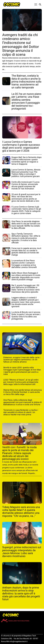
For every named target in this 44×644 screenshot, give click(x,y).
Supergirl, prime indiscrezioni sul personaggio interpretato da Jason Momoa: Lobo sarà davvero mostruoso (22, 552)
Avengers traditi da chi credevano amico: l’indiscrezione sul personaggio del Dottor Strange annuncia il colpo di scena (21, 45)
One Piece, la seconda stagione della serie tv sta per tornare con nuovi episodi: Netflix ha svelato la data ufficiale (26, 225)
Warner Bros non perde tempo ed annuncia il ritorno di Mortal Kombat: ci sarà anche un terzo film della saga (23, 392)
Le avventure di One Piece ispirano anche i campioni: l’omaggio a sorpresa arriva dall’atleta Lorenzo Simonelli (24, 264)
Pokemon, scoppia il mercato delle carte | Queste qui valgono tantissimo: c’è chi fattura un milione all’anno (22, 360)
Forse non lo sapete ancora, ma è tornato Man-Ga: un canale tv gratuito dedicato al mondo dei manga (26, 252)
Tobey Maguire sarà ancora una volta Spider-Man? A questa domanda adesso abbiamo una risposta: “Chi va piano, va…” (21, 512)
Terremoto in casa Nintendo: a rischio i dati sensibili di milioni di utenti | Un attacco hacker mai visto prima (21, 412)
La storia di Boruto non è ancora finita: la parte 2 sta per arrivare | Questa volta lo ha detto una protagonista (26, 315)
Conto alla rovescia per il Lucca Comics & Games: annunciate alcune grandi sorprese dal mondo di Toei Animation (25, 185)
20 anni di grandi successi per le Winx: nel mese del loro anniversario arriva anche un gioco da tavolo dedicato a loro (26, 198)
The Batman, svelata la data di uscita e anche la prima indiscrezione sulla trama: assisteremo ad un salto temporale (26, 82)
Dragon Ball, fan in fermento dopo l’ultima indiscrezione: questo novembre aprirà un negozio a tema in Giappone (27, 161)
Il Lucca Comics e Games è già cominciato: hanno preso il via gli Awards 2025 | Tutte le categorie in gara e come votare (26, 210)
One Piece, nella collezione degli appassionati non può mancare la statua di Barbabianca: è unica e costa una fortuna (23, 402)
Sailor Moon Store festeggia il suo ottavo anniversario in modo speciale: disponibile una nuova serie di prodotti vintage (26, 276)
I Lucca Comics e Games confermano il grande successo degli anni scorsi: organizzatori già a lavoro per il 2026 (21, 146)
